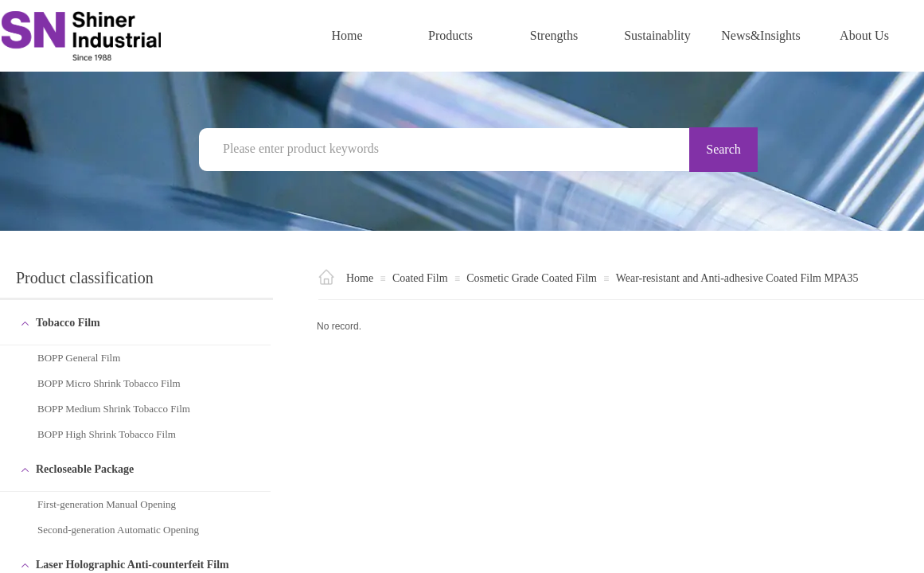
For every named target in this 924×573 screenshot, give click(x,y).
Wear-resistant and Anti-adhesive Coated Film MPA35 (737, 278)
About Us (864, 35)
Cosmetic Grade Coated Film (532, 278)
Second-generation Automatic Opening (118, 530)
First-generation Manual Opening (107, 504)
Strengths (554, 35)
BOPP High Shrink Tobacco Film (107, 434)
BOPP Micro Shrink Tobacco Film (109, 383)
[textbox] (453, 149)
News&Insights (761, 35)
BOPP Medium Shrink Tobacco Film (114, 409)
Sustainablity (657, 35)
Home (347, 35)
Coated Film (420, 278)
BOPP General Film (79, 358)
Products (450, 35)
